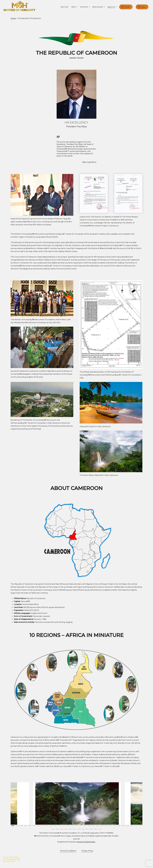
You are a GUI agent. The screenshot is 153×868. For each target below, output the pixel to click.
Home (13, 18)
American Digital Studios (86, 842)
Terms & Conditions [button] (68, 851)
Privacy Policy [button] (87, 851)
